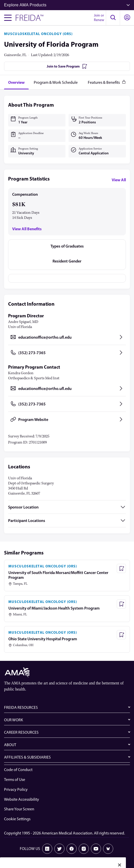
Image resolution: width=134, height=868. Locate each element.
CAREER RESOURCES (21, 732)
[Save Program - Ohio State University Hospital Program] (121, 635)
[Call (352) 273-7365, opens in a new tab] (67, 353)
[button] (113, 18)
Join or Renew (99, 18)
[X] (59, 849)
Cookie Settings (17, 819)
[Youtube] (96, 849)
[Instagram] (84, 849)
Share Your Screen (19, 809)
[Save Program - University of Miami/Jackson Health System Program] (121, 604)
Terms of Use (15, 780)
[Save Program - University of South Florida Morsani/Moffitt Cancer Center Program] (121, 568)
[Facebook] (72, 849)
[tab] (16, 82)
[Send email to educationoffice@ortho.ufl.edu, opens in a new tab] (67, 337)
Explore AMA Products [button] (67, 5)
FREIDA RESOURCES (21, 707)
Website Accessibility (22, 799)
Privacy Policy (16, 789)
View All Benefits (27, 229)
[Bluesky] (108, 849)
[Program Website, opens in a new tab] (67, 419)
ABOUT (10, 745)
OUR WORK (14, 720)
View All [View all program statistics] (119, 180)
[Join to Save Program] (67, 66)
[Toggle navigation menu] (8, 18)
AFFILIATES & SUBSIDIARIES (27, 757)
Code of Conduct (18, 770)
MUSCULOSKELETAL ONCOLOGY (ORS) (38, 34)
